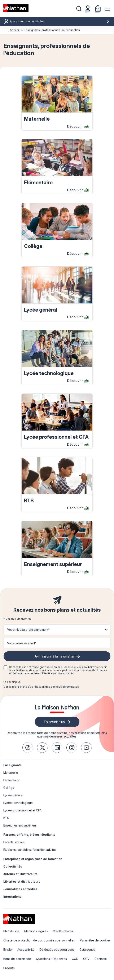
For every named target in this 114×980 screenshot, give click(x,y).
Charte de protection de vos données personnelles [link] (39, 940)
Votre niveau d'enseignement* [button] (28, 630)
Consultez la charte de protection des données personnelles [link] (41, 687)
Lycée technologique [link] (18, 803)
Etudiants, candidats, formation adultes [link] (30, 850)
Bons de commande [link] (17, 959)
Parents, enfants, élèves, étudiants (29, 835)
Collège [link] (9, 788)
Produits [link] (9, 968)
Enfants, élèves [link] (14, 842)
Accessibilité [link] (26, 950)
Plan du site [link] (11, 931)
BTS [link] (6, 818)
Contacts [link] (101, 959)
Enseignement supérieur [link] (20, 825)
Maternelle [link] (11, 773)
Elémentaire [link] (11, 780)
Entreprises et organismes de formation (33, 859)
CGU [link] (75, 959)
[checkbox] (5, 667)
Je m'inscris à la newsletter (54, 656)
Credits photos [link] (63, 931)
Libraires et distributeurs (22, 881)
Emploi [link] (8, 950)
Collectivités (13, 866)
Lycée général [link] (13, 795)
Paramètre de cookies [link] (95, 940)
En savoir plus (12, 682)
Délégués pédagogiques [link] (57, 950)
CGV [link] (86, 959)
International (13, 897)
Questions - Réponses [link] (51, 959)
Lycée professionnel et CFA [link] (22, 810)
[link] (28, 748)
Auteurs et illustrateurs (20, 874)
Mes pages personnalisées (60, 21)
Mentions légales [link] (36, 931)
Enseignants (12, 765)
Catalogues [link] (87, 950)
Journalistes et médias (20, 889)
